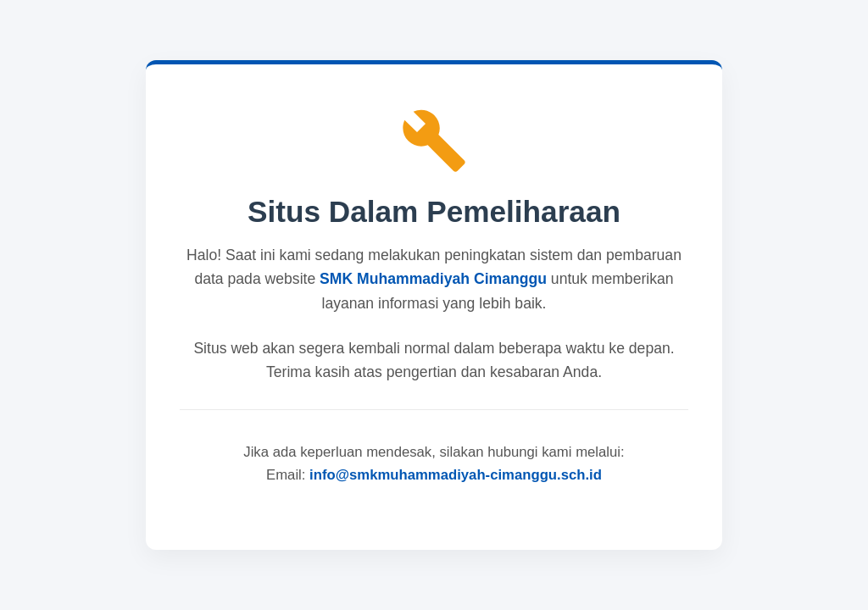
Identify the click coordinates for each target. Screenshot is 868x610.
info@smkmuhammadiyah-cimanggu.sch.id (456, 475)
